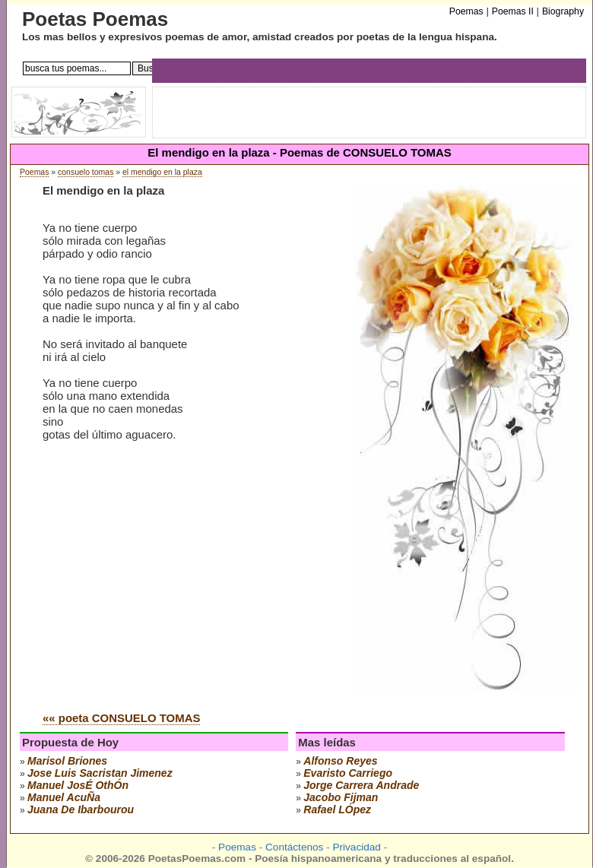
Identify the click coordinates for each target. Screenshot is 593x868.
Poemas (34, 172)
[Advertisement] (170, 584)
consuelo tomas (86, 172)
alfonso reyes (340, 761)
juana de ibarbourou (81, 809)
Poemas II (513, 11)
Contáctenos (294, 847)
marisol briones (67, 761)
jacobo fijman (341, 797)
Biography (563, 11)
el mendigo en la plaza (162, 172)
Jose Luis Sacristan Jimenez (100, 773)
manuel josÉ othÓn (78, 785)
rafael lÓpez (337, 809)
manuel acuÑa (64, 797)
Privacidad (356, 847)
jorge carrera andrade (361, 785)
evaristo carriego (348, 773)
